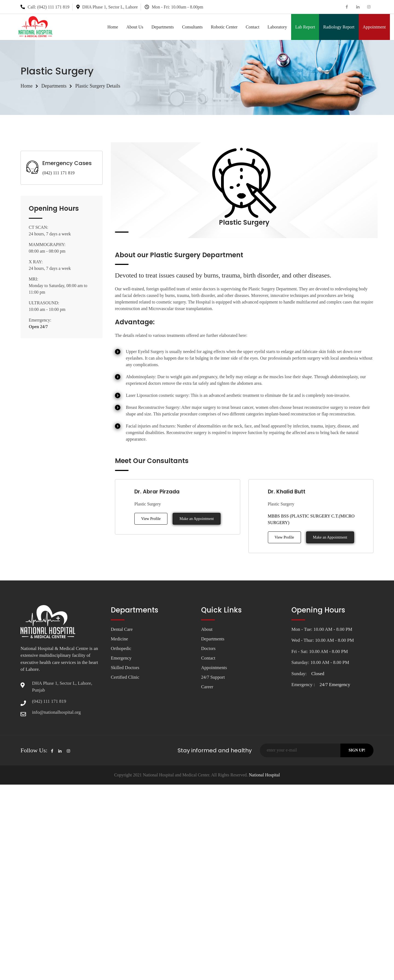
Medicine (120, 639)
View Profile (151, 519)
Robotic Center (224, 27)
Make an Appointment (197, 519)
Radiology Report (339, 27)
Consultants (192, 27)
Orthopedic (121, 649)
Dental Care (122, 629)
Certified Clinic (125, 678)
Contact (253, 27)
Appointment (374, 27)
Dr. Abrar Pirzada (158, 492)
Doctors (208, 649)
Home (113, 27)
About (207, 629)
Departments (163, 27)
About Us (135, 27)
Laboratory (277, 27)
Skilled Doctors (125, 668)
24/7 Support (213, 678)
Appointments (214, 668)
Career (207, 688)
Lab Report (305, 27)
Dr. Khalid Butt (288, 492)
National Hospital (264, 775)
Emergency (121, 658)
